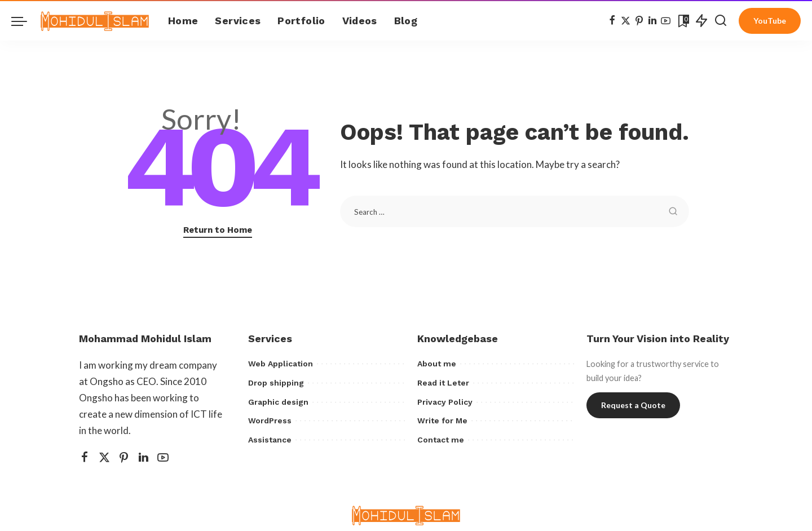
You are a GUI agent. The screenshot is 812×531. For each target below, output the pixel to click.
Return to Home (218, 230)
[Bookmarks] (683, 21)
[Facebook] (612, 21)
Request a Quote (633, 405)
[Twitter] (626, 21)
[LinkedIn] (652, 21)
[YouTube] (666, 21)
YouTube (770, 21)
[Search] (721, 21)
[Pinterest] (639, 21)
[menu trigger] (25, 21)
